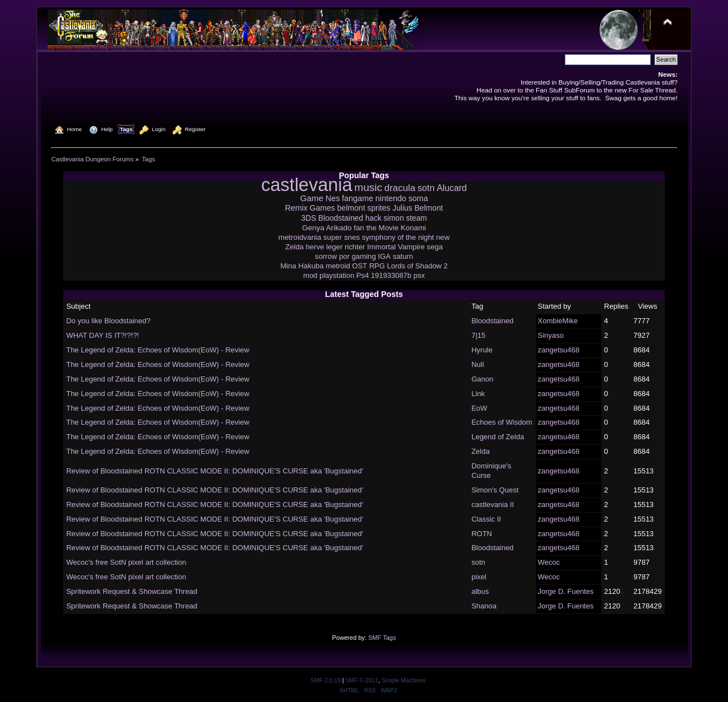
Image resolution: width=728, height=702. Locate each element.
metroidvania (300, 237)
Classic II (486, 519)
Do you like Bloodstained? (108, 321)
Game (312, 198)
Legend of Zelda (498, 437)
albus (480, 591)
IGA (384, 256)
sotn (426, 188)
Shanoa (484, 606)
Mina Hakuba (302, 266)
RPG (377, 266)
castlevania (307, 185)
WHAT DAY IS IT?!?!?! (103, 335)
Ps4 (363, 275)
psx (419, 275)
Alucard (452, 188)
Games (323, 208)
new (443, 237)
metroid (338, 266)
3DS (309, 218)
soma (418, 198)
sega (435, 247)
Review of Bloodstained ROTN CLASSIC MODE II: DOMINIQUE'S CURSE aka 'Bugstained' (215, 471)
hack (374, 218)
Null (477, 364)
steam (416, 218)
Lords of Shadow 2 (417, 266)
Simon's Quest (495, 490)
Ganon (482, 379)
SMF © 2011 (361, 680)
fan (359, 228)
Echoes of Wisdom (502, 422)
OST (360, 266)
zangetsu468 (559, 350)
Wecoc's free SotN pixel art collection (126, 562)
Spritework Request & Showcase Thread (132, 591)
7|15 (478, 335)
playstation (337, 275)
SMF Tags (382, 638)
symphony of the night (398, 237)
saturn (403, 256)
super (333, 237)
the (371, 228)
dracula (400, 188)
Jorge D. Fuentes (566, 591)
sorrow (326, 256)
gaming (364, 256)
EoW (479, 408)
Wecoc (549, 562)
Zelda (295, 247)
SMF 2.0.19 (326, 680)
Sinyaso (551, 335)
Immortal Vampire (396, 247)
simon (394, 218)
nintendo (391, 198)
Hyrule (482, 350)
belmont (351, 208)
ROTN (482, 534)
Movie (389, 228)
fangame (358, 198)
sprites (379, 208)
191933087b (391, 275)
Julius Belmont (418, 208)
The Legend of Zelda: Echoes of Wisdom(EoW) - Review (158, 350)
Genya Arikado (327, 228)
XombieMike (558, 321)
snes (352, 237)
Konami (413, 228)
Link (478, 394)
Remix (296, 208)
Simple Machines (404, 680)
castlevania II (493, 505)
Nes (333, 198)
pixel (479, 577)
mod (310, 275)
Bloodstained (341, 218)
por (344, 256)
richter (355, 247)
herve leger (324, 247)
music (368, 187)
